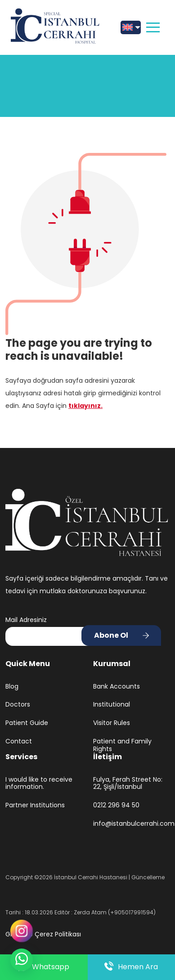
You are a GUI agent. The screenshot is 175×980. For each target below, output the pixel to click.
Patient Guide (27, 723)
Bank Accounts (117, 687)
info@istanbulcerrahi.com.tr (132, 824)
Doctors (18, 705)
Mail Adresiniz (26, 620)
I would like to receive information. (39, 783)
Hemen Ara (131, 967)
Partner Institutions (35, 805)
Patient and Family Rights (122, 745)
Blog (12, 687)
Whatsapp (44, 967)
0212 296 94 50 (116, 805)
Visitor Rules (112, 723)
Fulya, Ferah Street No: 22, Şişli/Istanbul (128, 783)
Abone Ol (111, 635)
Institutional (112, 705)
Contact (19, 741)
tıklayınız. (85, 406)
